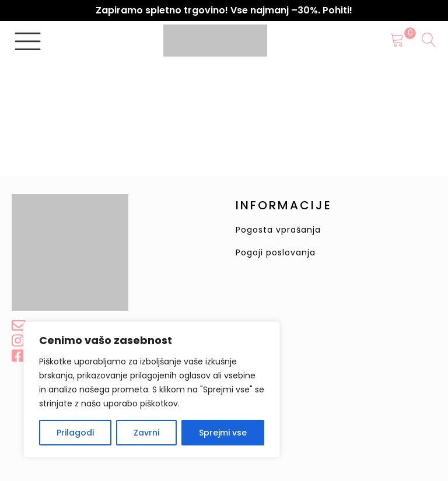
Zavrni (146, 433)
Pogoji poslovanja (276, 253)
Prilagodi (75, 433)
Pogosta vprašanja (278, 230)
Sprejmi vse (223, 433)
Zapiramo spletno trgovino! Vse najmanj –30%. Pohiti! (224, 10)
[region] (152, 389)
